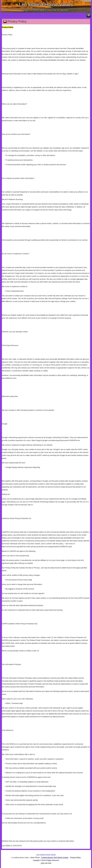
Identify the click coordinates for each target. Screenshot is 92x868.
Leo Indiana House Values (46, 5)
